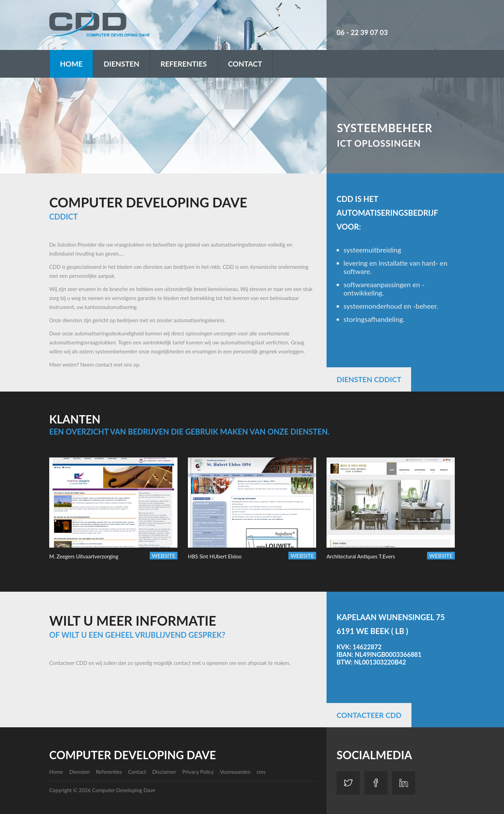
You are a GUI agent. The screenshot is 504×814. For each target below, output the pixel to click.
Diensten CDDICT (369, 379)
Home (71, 64)
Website (164, 555)
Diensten (121, 64)
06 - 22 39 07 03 (362, 32)
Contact (245, 64)
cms (261, 772)
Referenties (184, 64)
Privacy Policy (198, 772)
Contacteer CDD (369, 715)
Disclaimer (164, 772)
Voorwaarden (235, 772)
